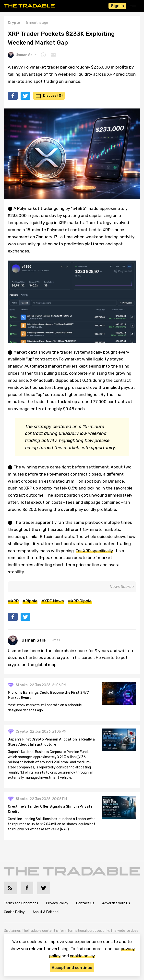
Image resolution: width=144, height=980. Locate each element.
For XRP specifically (94, 551)
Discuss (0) (53, 96)
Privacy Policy (57, 903)
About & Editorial (46, 912)
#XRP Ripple (80, 601)
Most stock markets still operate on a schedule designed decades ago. (45, 708)
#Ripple (30, 601)
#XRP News (53, 601)
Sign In (117, 6)
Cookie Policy (14, 912)
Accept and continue (72, 968)
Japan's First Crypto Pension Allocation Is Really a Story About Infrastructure (51, 742)
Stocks (22, 685)
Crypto (14, 23)
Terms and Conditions (21, 903)
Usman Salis (22, 55)
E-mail (55, 640)
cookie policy (82, 956)
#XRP (13, 601)
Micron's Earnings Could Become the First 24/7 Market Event (48, 695)
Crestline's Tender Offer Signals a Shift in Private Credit (50, 809)
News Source (122, 587)
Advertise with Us (116, 903)
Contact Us (85, 903)
